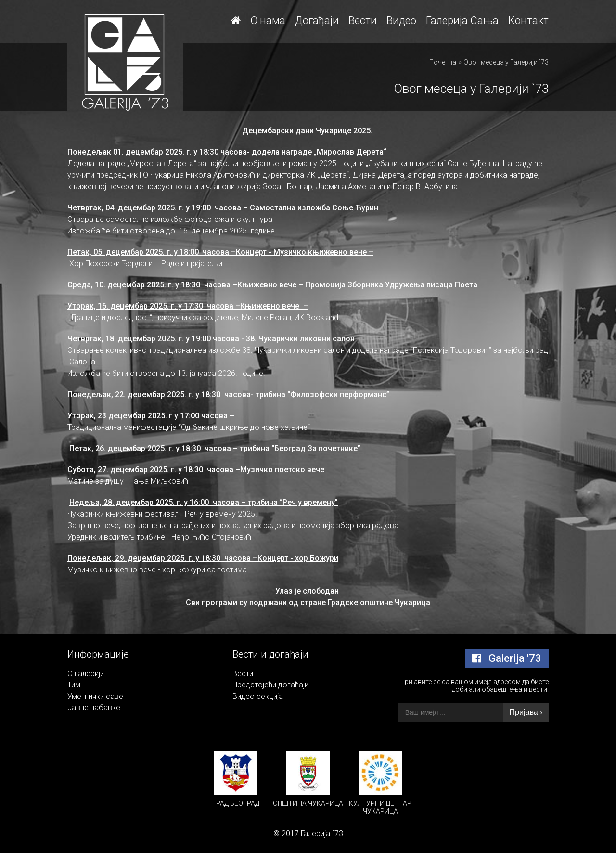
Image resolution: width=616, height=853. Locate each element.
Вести (363, 20)
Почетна (443, 62)
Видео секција (258, 696)
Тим (74, 685)
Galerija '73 (507, 658)
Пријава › (526, 712)
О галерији (86, 674)
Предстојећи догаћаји (270, 685)
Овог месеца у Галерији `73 (506, 62)
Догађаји (317, 20)
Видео (401, 20)
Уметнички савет (97, 696)
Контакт (528, 20)
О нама (268, 20)
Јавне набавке (94, 707)
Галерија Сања (462, 20)
